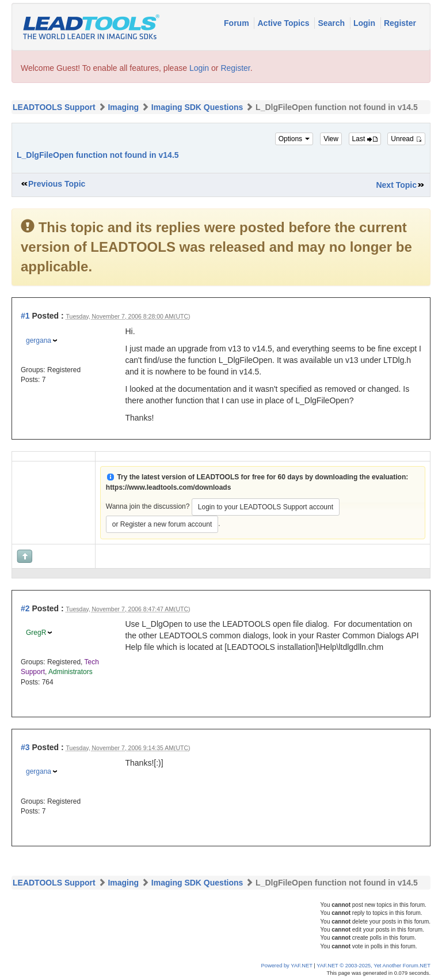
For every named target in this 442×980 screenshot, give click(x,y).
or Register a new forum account (162, 524)
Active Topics (284, 23)
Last (365, 139)
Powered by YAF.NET (287, 966)
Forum (237, 23)
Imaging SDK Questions (197, 107)
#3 (25, 747)
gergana (39, 340)
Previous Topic (57, 184)
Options (294, 139)
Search (332, 23)
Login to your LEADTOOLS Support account (266, 507)
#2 (25, 608)
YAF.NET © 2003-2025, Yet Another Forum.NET (374, 966)
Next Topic (396, 185)
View (331, 139)
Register (400, 23)
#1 (25, 316)
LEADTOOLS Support (54, 107)
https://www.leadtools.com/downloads (169, 487)
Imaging (123, 107)
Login (365, 23)
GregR (36, 633)
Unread (406, 139)
